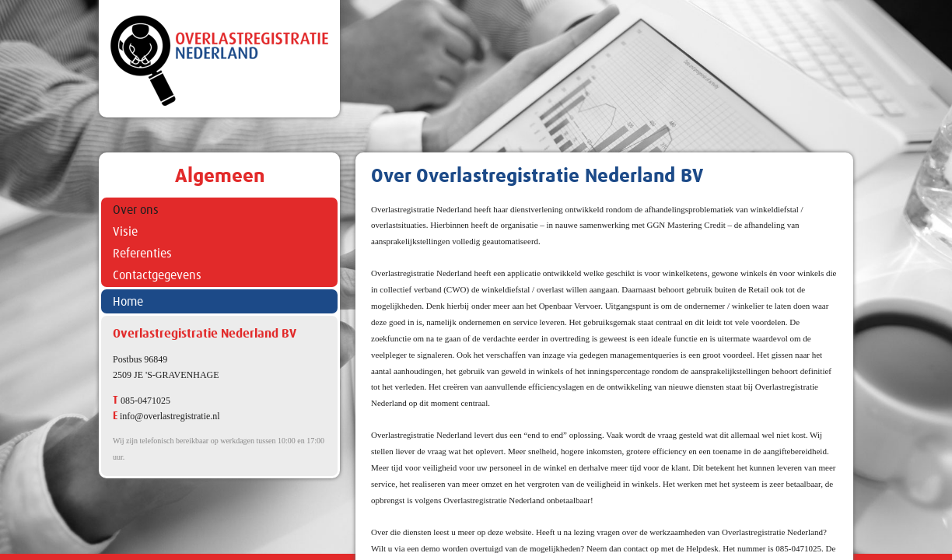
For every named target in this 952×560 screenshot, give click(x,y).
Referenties (142, 254)
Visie (125, 232)
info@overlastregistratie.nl (170, 416)
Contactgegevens (157, 275)
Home (128, 302)
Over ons (136, 210)
